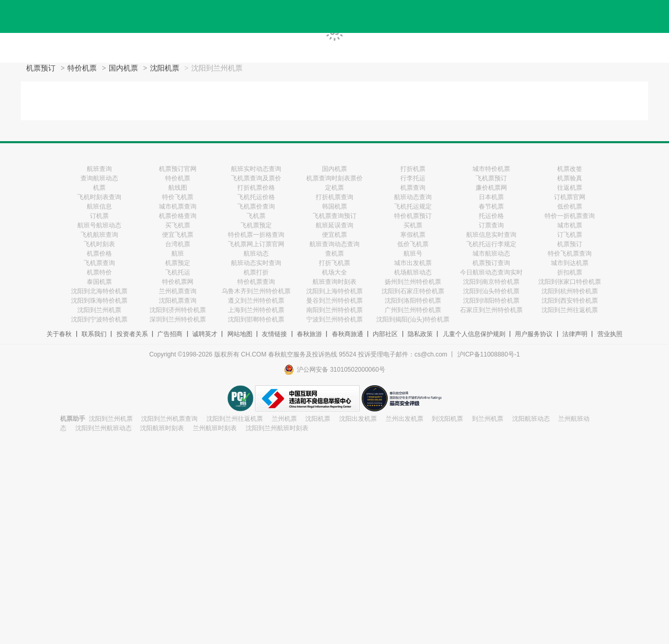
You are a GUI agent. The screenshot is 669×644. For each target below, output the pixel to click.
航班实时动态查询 (256, 169)
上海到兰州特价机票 (256, 310)
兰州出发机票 (405, 419)
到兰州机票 (488, 419)
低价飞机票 (413, 244)
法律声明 (575, 334)
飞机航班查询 (99, 235)
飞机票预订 (491, 178)
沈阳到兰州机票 (99, 310)
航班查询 (99, 169)
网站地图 (240, 334)
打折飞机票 (334, 263)
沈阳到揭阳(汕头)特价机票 (413, 319)
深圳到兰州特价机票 (178, 319)
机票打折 (256, 272)
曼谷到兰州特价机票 (334, 301)
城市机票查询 (178, 206)
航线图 (178, 188)
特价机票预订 (413, 216)
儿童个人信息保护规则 (474, 334)
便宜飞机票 (178, 235)
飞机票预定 (256, 225)
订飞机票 (570, 235)
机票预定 (178, 263)
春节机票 (491, 206)
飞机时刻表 (99, 244)
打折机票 (413, 169)
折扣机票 (570, 272)
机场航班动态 (413, 272)
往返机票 (570, 188)
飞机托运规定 (413, 206)
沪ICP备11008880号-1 (489, 354)
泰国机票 (99, 282)
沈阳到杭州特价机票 (570, 291)
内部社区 (385, 334)
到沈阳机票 (447, 419)
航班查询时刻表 (334, 282)
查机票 (334, 254)
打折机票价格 (256, 188)
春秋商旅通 (348, 334)
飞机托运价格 (256, 197)
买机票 (413, 225)
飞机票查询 (99, 263)
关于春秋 (59, 334)
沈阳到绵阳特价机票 (491, 301)
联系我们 (94, 334)
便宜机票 (334, 235)
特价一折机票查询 (570, 216)
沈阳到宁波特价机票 (99, 319)
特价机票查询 (256, 282)
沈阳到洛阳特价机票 (413, 301)
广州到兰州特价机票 (413, 310)
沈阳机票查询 (178, 301)
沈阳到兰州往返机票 (570, 310)
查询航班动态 (99, 178)
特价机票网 (178, 282)
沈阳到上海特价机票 (334, 291)
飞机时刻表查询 (99, 197)
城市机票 (570, 225)
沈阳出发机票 (358, 419)
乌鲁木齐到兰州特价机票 (256, 291)
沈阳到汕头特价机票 (491, 291)
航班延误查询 (334, 225)
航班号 (413, 254)
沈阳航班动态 (531, 419)
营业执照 (610, 334)
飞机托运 (178, 272)
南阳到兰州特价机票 (334, 310)
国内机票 (123, 68)
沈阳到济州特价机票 (178, 310)
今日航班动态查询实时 (491, 272)
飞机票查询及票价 (256, 178)
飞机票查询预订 (334, 216)
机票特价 (99, 272)
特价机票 (82, 68)
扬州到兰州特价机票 (413, 282)
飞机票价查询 (256, 206)
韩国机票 (334, 206)
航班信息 (99, 206)
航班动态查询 (413, 197)
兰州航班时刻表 (215, 428)
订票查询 (491, 225)
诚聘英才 (205, 334)
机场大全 (334, 272)
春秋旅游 (309, 334)
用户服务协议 (534, 334)
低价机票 (570, 206)
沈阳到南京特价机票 (491, 282)
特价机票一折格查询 (256, 235)
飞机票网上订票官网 (256, 244)
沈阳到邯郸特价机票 (256, 319)
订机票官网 (570, 197)
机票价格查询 (178, 216)
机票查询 (413, 188)
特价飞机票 (178, 197)
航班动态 (256, 254)
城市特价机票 (491, 169)
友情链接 (274, 334)
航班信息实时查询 (491, 235)
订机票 (99, 216)
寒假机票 (413, 235)
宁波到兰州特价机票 (334, 319)
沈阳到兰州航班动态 (103, 428)
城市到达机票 (570, 263)
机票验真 (570, 178)
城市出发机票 (413, 263)
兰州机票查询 (178, 291)
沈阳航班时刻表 (162, 428)
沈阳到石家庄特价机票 (413, 291)
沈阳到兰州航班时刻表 (277, 428)
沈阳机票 (165, 68)
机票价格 (99, 254)
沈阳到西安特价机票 (570, 301)
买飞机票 (178, 225)
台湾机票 (178, 244)
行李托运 (413, 178)
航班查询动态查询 (334, 244)
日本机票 (491, 197)
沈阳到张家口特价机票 (570, 282)
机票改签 (570, 169)
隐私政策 (420, 334)
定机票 (334, 188)
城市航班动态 (491, 254)
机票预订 (41, 68)
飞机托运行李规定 (491, 244)
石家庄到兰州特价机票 (491, 310)
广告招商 (170, 334)
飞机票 (256, 216)
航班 (178, 254)
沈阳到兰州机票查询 (169, 419)
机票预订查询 (491, 263)
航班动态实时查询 (256, 263)
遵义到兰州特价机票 (256, 301)
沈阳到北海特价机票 (99, 291)
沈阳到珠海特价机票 (99, 301)
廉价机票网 (491, 188)
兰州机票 (284, 419)
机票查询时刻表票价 (334, 178)
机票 (99, 188)
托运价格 (491, 216)
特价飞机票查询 (570, 254)
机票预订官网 (178, 169)
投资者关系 (132, 334)
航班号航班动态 (99, 225)
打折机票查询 (334, 197)
